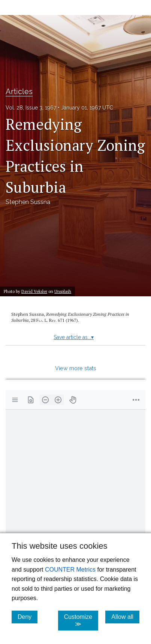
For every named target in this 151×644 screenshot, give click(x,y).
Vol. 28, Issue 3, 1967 (31, 108)
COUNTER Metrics (70, 570)
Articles (19, 92)
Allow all (125, 617)
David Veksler (34, 291)
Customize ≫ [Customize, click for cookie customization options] (81, 620)
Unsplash (63, 291)
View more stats (76, 368)
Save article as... (74, 337)
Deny (28, 617)
